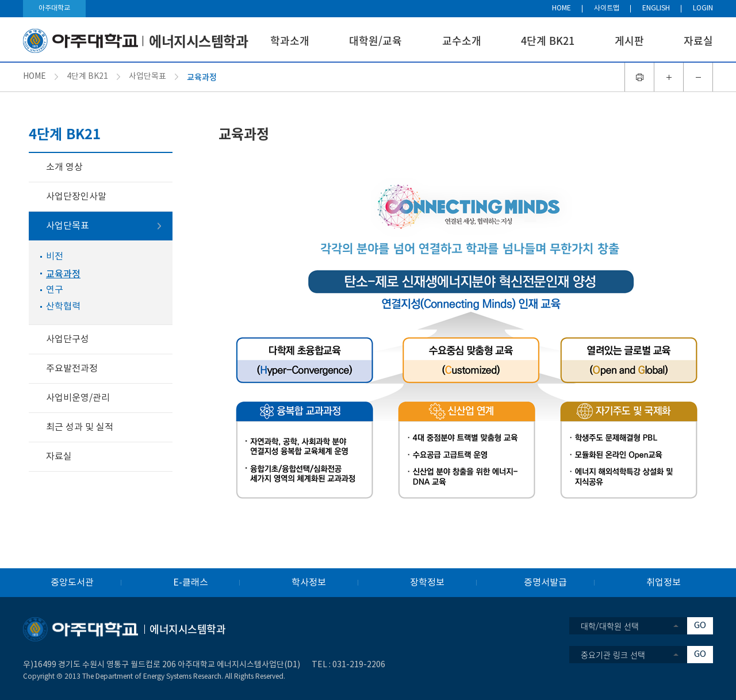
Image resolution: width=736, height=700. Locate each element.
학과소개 (290, 41)
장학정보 (427, 583)
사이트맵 (607, 8)
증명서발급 (545, 583)
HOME (561, 8)
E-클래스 (191, 583)
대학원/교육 (375, 41)
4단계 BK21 (548, 41)
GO (700, 626)
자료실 (698, 41)
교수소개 (462, 41)
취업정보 (664, 583)
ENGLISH (656, 8)
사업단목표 (147, 76)
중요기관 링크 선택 (613, 655)
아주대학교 (54, 8)
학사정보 (309, 583)
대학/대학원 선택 (610, 626)
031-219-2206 (359, 665)
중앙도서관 (72, 583)
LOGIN (703, 8)
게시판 (629, 41)
